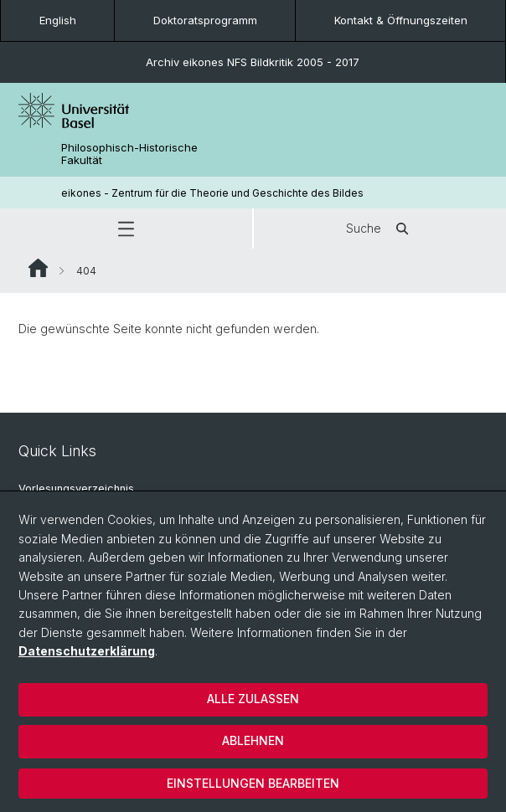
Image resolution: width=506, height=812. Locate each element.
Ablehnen (253, 740)
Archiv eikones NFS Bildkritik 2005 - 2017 (253, 62)
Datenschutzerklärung (87, 651)
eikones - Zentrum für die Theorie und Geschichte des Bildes (212, 193)
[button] (126, 229)
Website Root (38, 268)
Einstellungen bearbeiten (253, 783)
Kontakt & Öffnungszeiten (401, 20)
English (58, 20)
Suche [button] (380, 229)
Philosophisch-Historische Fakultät (129, 154)
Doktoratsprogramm (205, 20)
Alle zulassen (253, 699)
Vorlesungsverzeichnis (76, 488)
